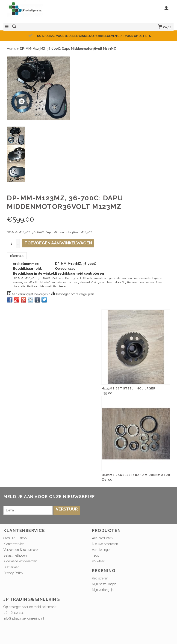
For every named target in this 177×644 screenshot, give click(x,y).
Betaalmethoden (15, 555)
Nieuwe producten (105, 544)
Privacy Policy (13, 573)
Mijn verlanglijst (103, 590)
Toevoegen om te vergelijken (72, 294)
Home (12, 49)
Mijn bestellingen (104, 584)
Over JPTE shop (15, 538)
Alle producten (102, 538)
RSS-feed (99, 561)
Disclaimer (11, 567)
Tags (95, 555)
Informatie (17, 256)
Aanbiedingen (102, 550)
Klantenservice (14, 544)
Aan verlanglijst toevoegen (28, 294)
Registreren (100, 578)
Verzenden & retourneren (21, 550)
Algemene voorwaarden (20, 561)
